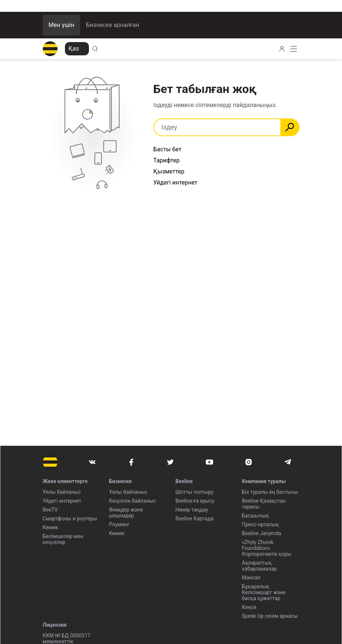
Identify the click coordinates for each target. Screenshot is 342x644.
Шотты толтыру (195, 492)
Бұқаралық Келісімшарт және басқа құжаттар (264, 592)
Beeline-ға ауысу (195, 501)
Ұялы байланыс (62, 492)
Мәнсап (251, 578)
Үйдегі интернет (62, 501)
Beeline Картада (195, 519)
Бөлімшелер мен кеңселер (63, 539)
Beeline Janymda (262, 533)
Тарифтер (167, 160)
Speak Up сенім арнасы (270, 616)
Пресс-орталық (261, 524)
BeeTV (50, 510)
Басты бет (167, 149)
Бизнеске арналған (113, 25)
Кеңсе (249, 607)
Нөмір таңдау (192, 510)
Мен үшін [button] (62, 25)
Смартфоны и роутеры (70, 519)
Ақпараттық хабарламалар (260, 566)
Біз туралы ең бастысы (270, 492)
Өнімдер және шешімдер (126, 513)
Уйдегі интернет (176, 182)
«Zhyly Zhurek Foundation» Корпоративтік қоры (267, 548)
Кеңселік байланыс (133, 501)
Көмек (51, 527)
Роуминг (120, 524)
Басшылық (255, 516)
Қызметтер (169, 171)
